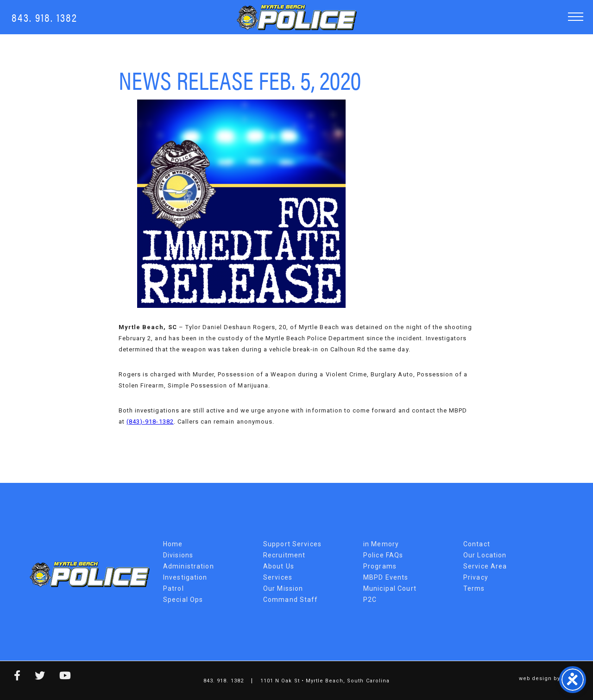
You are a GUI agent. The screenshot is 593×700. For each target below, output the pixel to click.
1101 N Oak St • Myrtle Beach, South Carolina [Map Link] (325, 681)
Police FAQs (383, 555)
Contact (477, 544)
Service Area (485, 566)
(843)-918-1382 (150, 422)
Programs (380, 566)
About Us (279, 566)
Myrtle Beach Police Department (90, 574)
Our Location (485, 555)
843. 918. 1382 (44, 17)
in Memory (381, 544)
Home (173, 544)
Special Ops (183, 600)
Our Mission (283, 588)
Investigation (185, 577)
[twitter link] (33, 677)
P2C (370, 600)
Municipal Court (390, 588)
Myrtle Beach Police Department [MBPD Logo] (297, 17)
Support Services (292, 544)
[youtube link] (58, 677)
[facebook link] (10, 677)
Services (278, 577)
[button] (576, 16)
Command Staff (291, 600)
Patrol (173, 588)
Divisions (178, 555)
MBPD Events (386, 577)
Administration (189, 566)
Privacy (476, 577)
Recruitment (284, 555)
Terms (474, 588)
